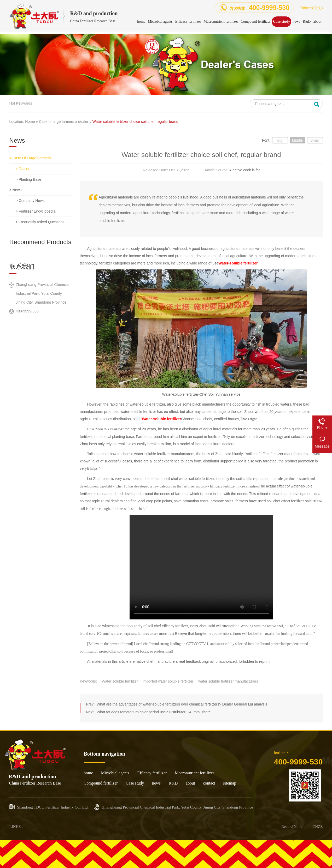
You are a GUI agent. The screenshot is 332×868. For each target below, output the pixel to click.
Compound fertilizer (101, 783)
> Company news (30, 201)
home (89, 773)
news (156, 783)
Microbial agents (115, 773)
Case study (135, 783)
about (190, 783)
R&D (173, 783)
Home (30, 122)
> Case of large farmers (30, 158)
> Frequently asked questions (40, 222)
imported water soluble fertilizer (168, 681)
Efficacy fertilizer (152, 773)
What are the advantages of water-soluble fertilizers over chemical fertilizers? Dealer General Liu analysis (182, 704)
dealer (83, 122)
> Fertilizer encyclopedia (36, 211)
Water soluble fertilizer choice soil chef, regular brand (135, 122)
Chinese (311, 8)
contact (209, 783)
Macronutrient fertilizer (194, 773)
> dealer (23, 169)
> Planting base (28, 179)
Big (280, 140)
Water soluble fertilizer (120, 681)
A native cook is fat (244, 170)
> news (16, 190)
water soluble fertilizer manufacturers (228, 681)
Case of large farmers (57, 122)
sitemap (230, 783)
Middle (297, 140)
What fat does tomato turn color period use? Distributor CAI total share (154, 712)
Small (315, 140)
